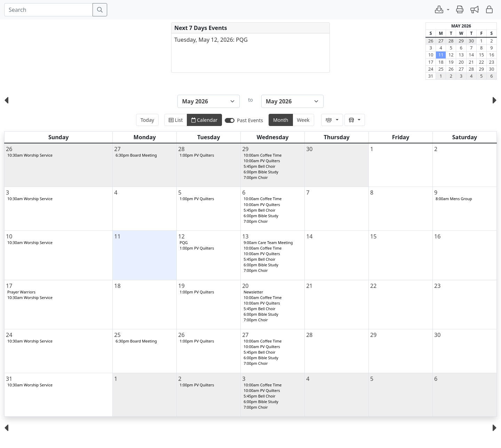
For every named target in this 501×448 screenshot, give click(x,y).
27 (441, 41)
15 (481, 55)
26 (431, 41)
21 (471, 62)
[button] (442, 10)
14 (471, 55)
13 (461, 55)
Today (147, 120)
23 (492, 62)
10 (431, 55)
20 (461, 62)
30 (471, 41)
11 (441, 55)
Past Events (250, 120)
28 (451, 41)
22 (481, 62)
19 (451, 62)
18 (441, 62)
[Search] (49, 10)
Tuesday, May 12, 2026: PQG (211, 40)
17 (431, 62)
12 (451, 55)
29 (461, 41)
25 (441, 69)
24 (431, 69)
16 (492, 55)
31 (431, 76)
